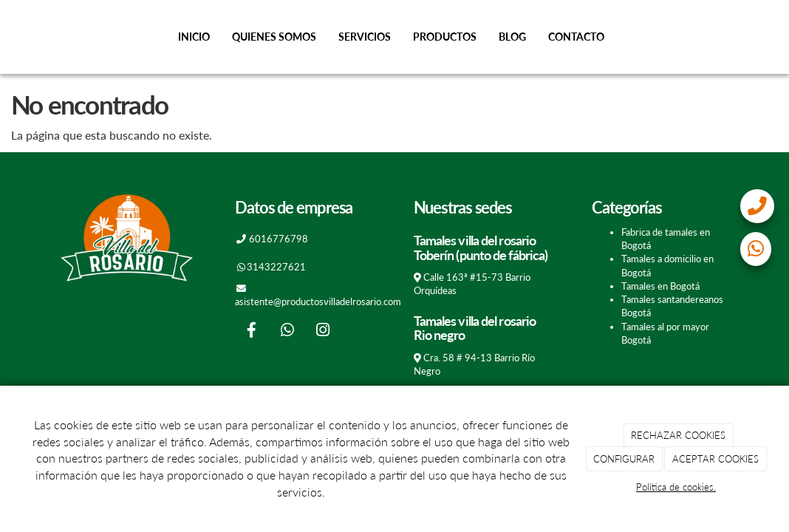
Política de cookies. (676, 487)
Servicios (365, 37)
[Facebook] (252, 331)
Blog (512, 37)
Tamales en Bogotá (660, 286)
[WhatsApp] (287, 331)
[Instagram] (323, 331)
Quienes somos (274, 37)
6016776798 (279, 239)
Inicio (194, 37)
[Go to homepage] (7, 37)
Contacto (576, 37)
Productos (445, 37)
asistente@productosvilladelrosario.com (318, 301)
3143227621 (276, 267)
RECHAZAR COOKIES (678, 435)
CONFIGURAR (624, 459)
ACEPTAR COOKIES (715, 459)
